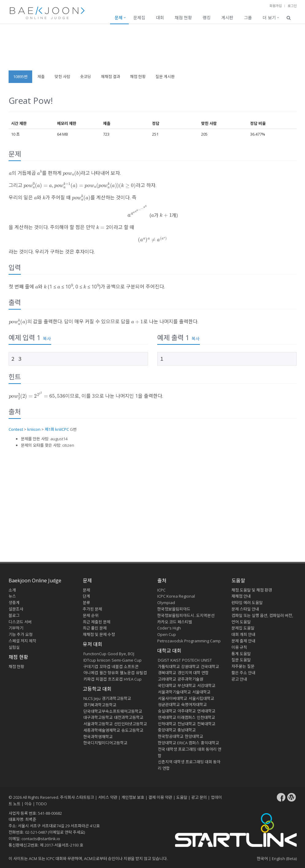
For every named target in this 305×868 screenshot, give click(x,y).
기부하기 (16, 628)
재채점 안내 (241, 596)
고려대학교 (167, 679)
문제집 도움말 (243, 628)
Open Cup (167, 634)
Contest (16, 429)
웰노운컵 (127, 673)
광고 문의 (199, 797)
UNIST (206, 660)
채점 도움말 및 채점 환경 (252, 590)
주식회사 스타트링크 (77, 797)
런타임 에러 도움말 (247, 603)
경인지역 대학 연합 (193, 673)
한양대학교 (194, 736)
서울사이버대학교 (173, 698)
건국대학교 (210, 667)
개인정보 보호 (133, 797)
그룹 (248, 18)
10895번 (20, 77)
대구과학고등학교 (98, 717)
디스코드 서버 (20, 622)
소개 (12, 590)
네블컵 (117, 667)
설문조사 (16, 609)
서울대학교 (201, 692)
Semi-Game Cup (127, 660)
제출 (41, 77)
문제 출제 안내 (243, 641)
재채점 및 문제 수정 (99, 634)
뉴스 (12, 596)
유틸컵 (141, 673)
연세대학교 (206, 711)
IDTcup (90, 660)
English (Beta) (284, 859)
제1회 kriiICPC (57, 429)
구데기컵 (91, 667)
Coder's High (169, 628)
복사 (47, 338)
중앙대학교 (167, 730)
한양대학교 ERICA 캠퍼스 (179, 743)
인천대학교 (206, 717)
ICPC (161, 590)
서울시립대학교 (201, 698)
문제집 (139, 18)
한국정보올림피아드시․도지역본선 (186, 615)
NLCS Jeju (92, 698)
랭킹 (207, 18)
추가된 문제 (92, 609)
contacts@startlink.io (41, 839)
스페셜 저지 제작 (22, 641)
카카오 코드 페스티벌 (175, 622)
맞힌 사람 (62, 77)
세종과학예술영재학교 (102, 730)
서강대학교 (206, 686)
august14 (59, 439)
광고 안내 (239, 679)
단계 (86, 596)
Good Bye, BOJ (121, 654)
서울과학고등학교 (98, 724)
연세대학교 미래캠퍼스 (177, 717)
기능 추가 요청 (21, 634)
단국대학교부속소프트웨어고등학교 (113, 711)
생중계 (14, 603)
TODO (41, 804)
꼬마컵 (105, 667)
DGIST (164, 660)
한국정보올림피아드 (174, 609)
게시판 (227, 18)
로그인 (292, 6)
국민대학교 (167, 686)
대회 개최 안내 (243, 634)
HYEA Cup (133, 679)
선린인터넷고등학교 (131, 724)
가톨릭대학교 (169, 667)
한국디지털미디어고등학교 (105, 743)
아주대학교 (187, 711)
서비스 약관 (108, 797)
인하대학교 (167, 724)
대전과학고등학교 (129, 717)
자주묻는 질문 (243, 666)
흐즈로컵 (115, 679)
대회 (160, 18)
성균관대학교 (169, 705)
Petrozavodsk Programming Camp (189, 641)
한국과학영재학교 (98, 737)
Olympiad (166, 603)
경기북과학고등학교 (100, 705)
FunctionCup (95, 654)
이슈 (28, 804)
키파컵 (89, 679)
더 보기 (269, 18)
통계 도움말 (241, 654)
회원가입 (276, 6)
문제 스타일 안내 (245, 609)
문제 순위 (91, 615)
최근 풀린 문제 (95, 628)
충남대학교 (187, 730)
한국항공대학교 (171, 736)
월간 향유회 (109, 673)
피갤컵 (101, 679)
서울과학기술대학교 (174, 692)
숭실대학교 (167, 711)
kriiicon (34, 429)
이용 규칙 (239, 647)
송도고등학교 (132, 730)
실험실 (14, 647)
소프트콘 (131, 667)
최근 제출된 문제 (97, 622)
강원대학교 (190, 667)
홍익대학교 (210, 743)
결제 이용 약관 (160, 797)
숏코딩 (86, 77)
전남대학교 (187, 724)
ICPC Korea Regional (176, 596)
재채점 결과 (111, 77)
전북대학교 (206, 724)
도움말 (238, 581)
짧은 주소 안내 (243, 673)
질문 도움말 (241, 660)
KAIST (176, 660)
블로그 (14, 615)
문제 (119, 18)
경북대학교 (167, 673)
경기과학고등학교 (116, 698)
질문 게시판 (165, 77)
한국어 (262, 859)
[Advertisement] (153, 50)
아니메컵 (91, 673)
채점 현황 (183, 18)
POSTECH (191, 660)
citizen (68, 445)
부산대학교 (187, 686)
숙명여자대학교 (194, 705)
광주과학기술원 (190, 679)
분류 (86, 603)
